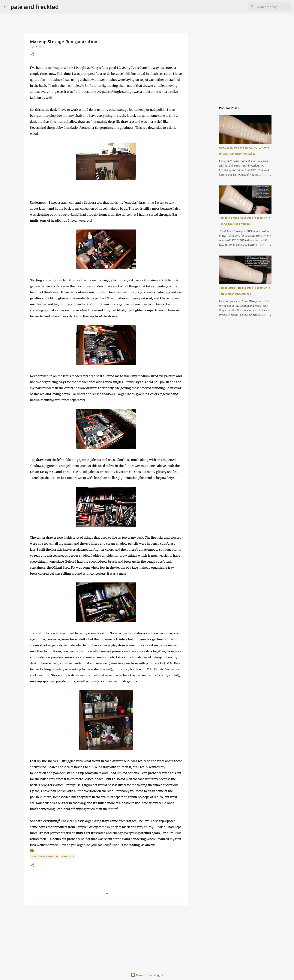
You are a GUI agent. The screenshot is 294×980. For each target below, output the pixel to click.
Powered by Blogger (147, 975)
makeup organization (45, 856)
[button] (32, 55)
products (68, 856)
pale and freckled (35, 7)
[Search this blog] (271, 7)
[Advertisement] (106, 937)
